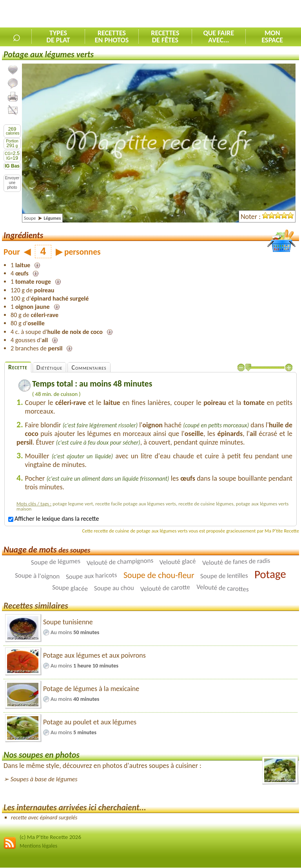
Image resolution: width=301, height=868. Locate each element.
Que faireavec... (218, 36)
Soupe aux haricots (92, 576)
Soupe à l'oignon (37, 576)
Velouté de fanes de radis (236, 562)
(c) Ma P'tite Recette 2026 (50, 837)
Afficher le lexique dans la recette (53, 519)
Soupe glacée (70, 588)
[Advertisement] (209, 14)
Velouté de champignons (120, 562)
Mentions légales (38, 846)
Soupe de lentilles (224, 576)
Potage (270, 574)
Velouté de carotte (165, 588)
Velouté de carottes (223, 588)
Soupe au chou (114, 588)
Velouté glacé (178, 562)
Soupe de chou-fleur (159, 575)
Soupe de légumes (55, 562)
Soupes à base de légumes (44, 779)
